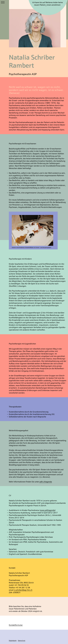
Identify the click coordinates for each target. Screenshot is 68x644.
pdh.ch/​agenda (46, 482)
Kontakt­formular (16, 625)
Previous (22, 232)
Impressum (13, 640)
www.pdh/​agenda (48, 510)
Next (43, 232)
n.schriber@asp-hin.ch (23, 590)
